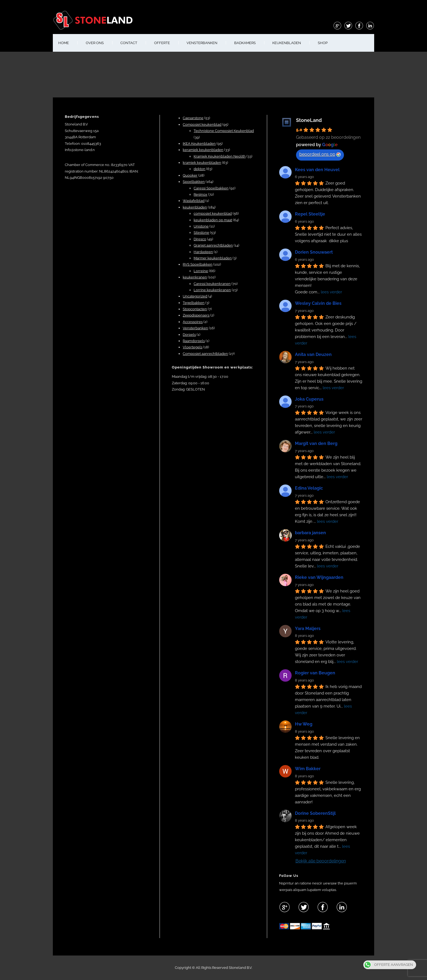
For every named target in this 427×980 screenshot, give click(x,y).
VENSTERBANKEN (202, 43)
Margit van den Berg (316, 443)
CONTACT (129, 43)
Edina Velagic (309, 488)
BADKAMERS (245, 43)
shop (323, 43)
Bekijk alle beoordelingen (321, 861)
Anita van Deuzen (313, 354)
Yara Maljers (308, 629)
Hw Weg (304, 724)
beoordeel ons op (320, 154)
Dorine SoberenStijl (315, 813)
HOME (64, 43)
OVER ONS (95, 43)
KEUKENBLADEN (287, 43)
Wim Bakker (308, 769)
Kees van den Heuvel (317, 170)
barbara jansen (310, 533)
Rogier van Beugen (315, 673)
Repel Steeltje (310, 214)
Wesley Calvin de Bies (318, 303)
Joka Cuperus (309, 399)
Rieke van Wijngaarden (319, 577)
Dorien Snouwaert (314, 252)
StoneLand (309, 120)
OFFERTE (162, 43)
